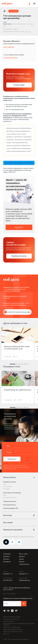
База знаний (8, 522)
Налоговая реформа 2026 (11, 508)
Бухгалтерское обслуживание (12, 493)
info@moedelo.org (24, 580)
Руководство (7, 562)
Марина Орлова (7, 24)
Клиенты (22, 562)
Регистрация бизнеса (10, 505)
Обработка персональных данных (12, 617)
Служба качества (24, 564)
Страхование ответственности (11, 619)
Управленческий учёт (10, 501)
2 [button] (17, 364)
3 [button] (20, 364)
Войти (29, 4)
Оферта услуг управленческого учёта (13, 632)
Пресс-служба (23, 554)
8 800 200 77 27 (24, 574)
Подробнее (19, 227)
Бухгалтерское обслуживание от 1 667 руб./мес (19, 163)
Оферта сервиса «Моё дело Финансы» (13, 629)
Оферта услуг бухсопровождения (12, 627)
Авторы (21, 559)
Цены (5, 484)
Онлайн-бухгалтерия (9, 482)
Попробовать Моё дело (11, 58)
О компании (7, 554)
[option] (18, 344)
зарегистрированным (15, 170)
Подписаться (12, 459)
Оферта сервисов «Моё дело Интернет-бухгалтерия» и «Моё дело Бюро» (19, 624)
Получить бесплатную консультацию (18, 312)
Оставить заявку (19, 85)
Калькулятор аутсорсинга (10, 498)
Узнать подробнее (9, 47)
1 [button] (13, 364)
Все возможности (8, 487)
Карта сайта (6, 634)
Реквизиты (6, 556)
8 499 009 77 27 (8, 574)
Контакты (6, 559)
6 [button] (27, 364)
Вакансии (22, 556)
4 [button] (22, 364)
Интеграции (6, 489)
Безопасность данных (9, 621)
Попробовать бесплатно (19, 256)
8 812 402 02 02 (8, 580)
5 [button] (25, 364)
